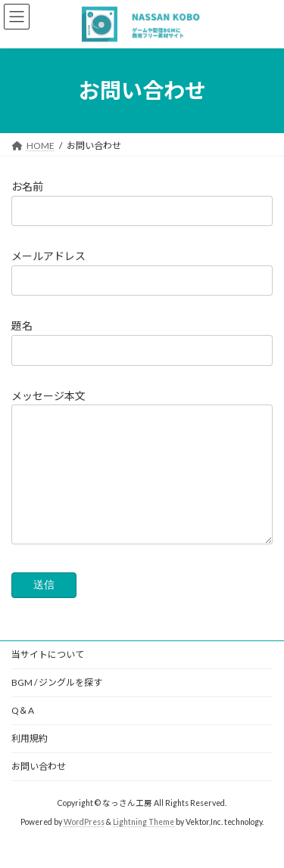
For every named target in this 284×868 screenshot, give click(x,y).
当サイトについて (48, 677)
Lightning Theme (144, 845)
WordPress (84, 845)
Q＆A (23, 733)
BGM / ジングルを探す (57, 705)
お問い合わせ (39, 789)
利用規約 (30, 761)
